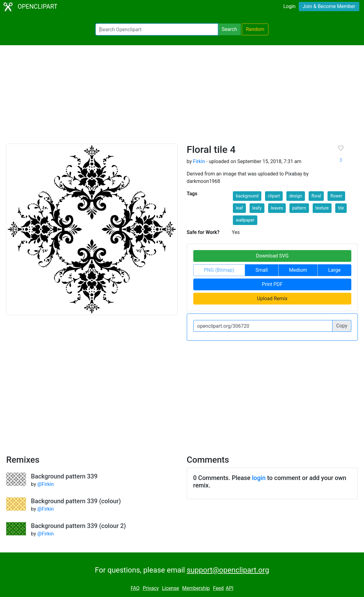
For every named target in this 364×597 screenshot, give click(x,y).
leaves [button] (277, 208)
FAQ (135, 588)
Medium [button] (298, 270)
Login (289, 6)
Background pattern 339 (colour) (76, 501)
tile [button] (341, 208)
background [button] (247, 196)
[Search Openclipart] (157, 29)
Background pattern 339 (64, 476)
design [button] (296, 196)
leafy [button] (257, 208)
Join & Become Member (329, 6)
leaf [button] (239, 208)
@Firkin (45, 484)
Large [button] (334, 270)
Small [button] (262, 270)
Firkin (199, 161)
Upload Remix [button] (272, 298)
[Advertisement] (182, 97)
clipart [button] (274, 196)
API (230, 588)
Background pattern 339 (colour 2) (78, 526)
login (259, 478)
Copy (342, 326)
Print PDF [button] (272, 284)
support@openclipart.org (228, 570)
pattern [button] (299, 208)
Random (255, 29)
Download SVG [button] (272, 256)
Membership (196, 588)
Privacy (151, 588)
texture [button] (322, 208)
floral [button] (316, 196)
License (171, 588)
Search (229, 29)
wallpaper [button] (245, 220)
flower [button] (336, 196)
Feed (218, 588)
